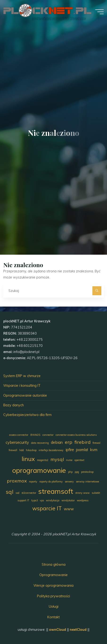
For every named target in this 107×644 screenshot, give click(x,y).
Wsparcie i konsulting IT (22, 386)
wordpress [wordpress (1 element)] (83, 500)
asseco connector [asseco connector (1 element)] (19, 435)
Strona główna (54, 565)
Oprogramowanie (53, 575)
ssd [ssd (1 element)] (17, 493)
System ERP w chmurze (22, 376)
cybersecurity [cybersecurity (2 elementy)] (17, 442)
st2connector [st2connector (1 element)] (29, 493)
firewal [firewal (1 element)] (97, 443)
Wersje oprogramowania (53, 586)
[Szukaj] (97, 291)
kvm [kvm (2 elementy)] (94, 450)
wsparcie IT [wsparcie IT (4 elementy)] (47, 508)
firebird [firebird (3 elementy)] (82, 442)
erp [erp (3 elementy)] (69, 442)
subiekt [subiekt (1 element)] (96, 493)
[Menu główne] (99, 12)
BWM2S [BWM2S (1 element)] (35, 435)
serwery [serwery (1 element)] (69, 482)
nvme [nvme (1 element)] (69, 460)
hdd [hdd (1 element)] (22, 450)
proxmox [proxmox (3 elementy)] (17, 481)
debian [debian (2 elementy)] (57, 442)
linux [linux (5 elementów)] (28, 459)
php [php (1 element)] (70, 472)
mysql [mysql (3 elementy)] (57, 459)
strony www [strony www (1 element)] (82, 493)
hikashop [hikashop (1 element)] (31, 450)
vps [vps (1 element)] (42, 500)
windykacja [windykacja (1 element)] (53, 500)
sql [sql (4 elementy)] (10, 492)
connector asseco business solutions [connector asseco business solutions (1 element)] (76, 435)
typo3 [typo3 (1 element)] (35, 500)
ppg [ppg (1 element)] (77, 472)
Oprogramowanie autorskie (25, 395)
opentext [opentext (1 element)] (79, 460)
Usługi (54, 607)
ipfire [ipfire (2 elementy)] (70, 450)
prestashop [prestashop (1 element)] (87, 472)
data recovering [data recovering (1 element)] (40, 443)
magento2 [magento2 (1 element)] (43, 460)
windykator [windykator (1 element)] (68, 500)
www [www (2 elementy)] (69, 509)
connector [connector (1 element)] (48, 435)
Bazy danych (14, 405)
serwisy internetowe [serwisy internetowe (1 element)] (87, 482)
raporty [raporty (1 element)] (33, 482)
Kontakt (53, 617)
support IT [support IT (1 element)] (23, 500)
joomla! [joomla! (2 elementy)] (82, 450)
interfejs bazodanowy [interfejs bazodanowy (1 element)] (51, 450)
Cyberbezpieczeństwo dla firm (27, 415)
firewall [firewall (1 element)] (13, 450)
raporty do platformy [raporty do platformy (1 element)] (51, 482)
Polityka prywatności (53, 596)
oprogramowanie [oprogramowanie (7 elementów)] (39, 470)
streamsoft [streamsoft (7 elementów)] (56, 491)
